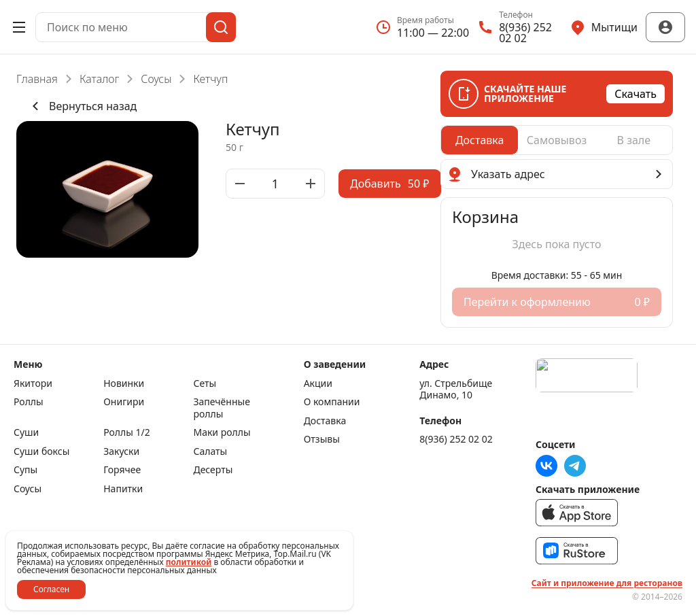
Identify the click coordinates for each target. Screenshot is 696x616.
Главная (37, 79)
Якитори (33, 383)
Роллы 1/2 (127, 432)
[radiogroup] (557, 140)
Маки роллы (222, 432)
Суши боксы (41, 451)
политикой (189, 562)
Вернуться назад (82, 106)
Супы (25, 470)
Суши (26, 432)
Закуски (121, 451)
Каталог (99, 79)
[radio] (480, 140)
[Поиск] (221, 27)
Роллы (29, 402)
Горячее (122, 470)
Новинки (124, 383)
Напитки (123, 489)
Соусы (156, 79)
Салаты (210, 451)
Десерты (213, 470)
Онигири (124, 402)
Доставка (325, 421)
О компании (332, 402)
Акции (318, 383)
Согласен (51, 589)
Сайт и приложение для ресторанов (607, 583)
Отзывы (322, 439)
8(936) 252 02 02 (456, 439)
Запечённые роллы (221, 408)
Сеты (205, 383)
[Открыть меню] (19, 27)
